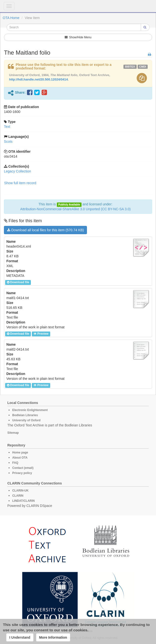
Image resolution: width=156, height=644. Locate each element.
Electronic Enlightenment (30, 410)
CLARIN (18, 496)
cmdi (143, 67)
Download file (18, 282)
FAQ (15, 463)
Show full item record (20, 183)
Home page (20, 453)
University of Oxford (26, 420)
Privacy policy (22, 473)
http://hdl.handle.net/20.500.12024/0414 (38, 79)
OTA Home (11, 18)
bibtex (130, 67)
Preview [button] (41, 334)
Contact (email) (23, 468)
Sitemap (13, 433)
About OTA (20, 458)
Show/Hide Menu (78, 37)
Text (7, 127)
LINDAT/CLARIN (24, 501)
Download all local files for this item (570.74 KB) (45, 230)
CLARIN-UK (20, 491)
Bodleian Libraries (25, 415)
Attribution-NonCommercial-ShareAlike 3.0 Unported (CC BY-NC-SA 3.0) (76, 209)
